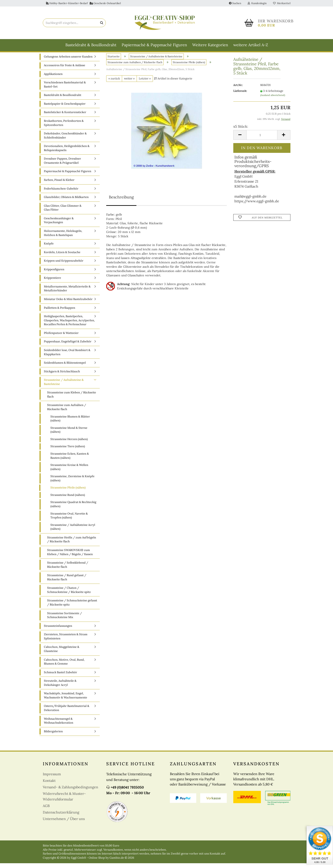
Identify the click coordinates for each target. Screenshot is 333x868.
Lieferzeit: (240, 96)
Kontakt (49, 785)
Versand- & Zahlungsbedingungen (70, 792)
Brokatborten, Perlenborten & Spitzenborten (64, 128)
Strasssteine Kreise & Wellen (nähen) (69, 472)
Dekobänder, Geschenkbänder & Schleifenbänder (65, 140)
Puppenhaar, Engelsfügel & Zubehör (68, 346)
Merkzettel (282, 3)
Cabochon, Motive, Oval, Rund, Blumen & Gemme (64, 667)
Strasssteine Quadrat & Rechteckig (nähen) (73, 509)
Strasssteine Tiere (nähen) (68, 451)
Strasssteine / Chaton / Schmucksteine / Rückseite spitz (69, 595)
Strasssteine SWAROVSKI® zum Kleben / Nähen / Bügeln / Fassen (70, 557)
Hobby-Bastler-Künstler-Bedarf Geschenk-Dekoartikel (83, 3)
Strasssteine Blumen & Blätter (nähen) (70, 423)
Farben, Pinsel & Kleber (59, 185)
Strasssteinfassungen (58, 631)
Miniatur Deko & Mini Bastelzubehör (68, 304)
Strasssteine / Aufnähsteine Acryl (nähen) (73, 532)
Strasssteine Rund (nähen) (68, 500)
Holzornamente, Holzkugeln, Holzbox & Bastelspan (63, 238)
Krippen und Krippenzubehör (64, 266)
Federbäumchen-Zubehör (61, 193)
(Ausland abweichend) (273, 100)
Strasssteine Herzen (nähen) (69, 444)
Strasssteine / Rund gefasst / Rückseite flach (67, 582)
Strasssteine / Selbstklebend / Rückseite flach (68, 570)
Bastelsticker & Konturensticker (65, 117)
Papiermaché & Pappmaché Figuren (154, 45)
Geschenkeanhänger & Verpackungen (59, 225)
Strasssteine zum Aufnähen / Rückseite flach (67, 412)
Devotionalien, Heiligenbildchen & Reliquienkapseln (67, 153)
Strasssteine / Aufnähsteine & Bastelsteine (64, 387)
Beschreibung (121, 202)
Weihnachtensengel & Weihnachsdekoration (59, 726)
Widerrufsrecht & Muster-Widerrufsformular (64, 801)
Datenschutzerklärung (61, 817)
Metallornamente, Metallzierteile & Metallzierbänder (67, 293)
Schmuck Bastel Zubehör (60, 677)
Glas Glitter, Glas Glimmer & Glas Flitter (63, 213)
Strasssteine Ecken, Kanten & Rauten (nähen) (70, 461)
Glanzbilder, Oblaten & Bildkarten (66, 202)
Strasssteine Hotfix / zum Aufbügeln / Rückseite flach (72, 544)
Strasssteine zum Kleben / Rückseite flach (72, 399)
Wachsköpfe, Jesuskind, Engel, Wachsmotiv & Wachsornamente (65, 700)
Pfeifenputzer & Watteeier (61, 338)
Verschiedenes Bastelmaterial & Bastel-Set (65, 89)
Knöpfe (49, 248)
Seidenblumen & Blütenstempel (65, 368)
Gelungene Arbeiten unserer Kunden (68, 62)
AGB (46, 811)
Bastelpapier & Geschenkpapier (65, 108)
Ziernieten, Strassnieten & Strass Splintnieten (66, 641)
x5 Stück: (241, 131)
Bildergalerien (53, 736)
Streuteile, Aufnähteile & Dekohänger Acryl (60, 688)
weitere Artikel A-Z (251, 45)
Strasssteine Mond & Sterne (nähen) (69, 435)
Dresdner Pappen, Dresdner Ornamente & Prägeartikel (62, 166)
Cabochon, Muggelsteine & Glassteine (62, 654)
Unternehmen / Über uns (64, 824)
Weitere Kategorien (210, 45)
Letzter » (145, 83)
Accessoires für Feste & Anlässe (65, 70)
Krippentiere (52, 283)
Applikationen (53, 79)
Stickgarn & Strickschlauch (62, 376)
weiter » (129, 83)
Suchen (235, 3)
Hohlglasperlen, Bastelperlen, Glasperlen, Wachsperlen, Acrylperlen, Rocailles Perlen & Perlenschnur (69, 325)
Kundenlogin (257, 3)
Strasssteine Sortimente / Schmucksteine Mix (65, 620)
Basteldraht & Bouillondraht (91, 45)
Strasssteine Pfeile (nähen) (68, 493)
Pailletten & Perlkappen (60, 313)
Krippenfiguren (54, 274)
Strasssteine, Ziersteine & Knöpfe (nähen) (72, 483)
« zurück (114, 83)
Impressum (52, 779)
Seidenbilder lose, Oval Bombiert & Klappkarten (67, 357)
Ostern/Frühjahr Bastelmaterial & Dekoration (67, 713)
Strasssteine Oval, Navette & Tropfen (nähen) (69, 520)
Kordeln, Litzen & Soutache (62, 257)
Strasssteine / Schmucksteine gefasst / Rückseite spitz (72, 607)
